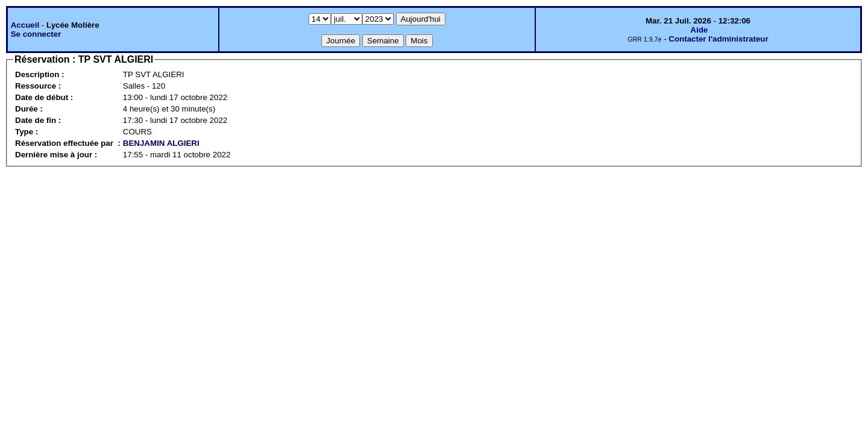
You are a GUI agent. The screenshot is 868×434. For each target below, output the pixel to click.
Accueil (25, 25)
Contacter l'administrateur (718, 39)
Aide (699, 30)
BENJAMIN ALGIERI (161, 143)
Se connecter (36, 34)
